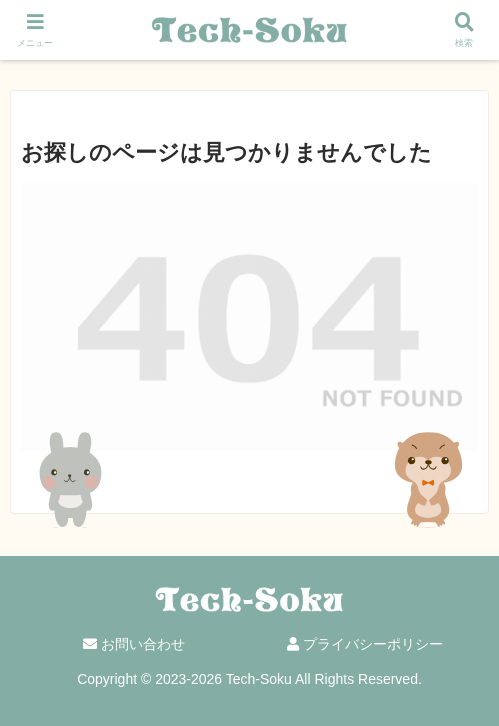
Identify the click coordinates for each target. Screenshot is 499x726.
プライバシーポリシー (365, 644)
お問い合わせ (134, 644)
